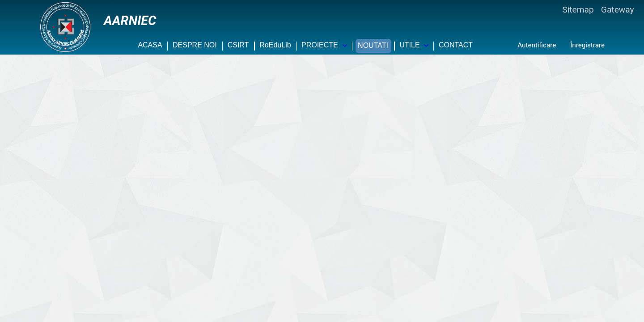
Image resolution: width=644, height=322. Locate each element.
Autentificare (537, 45)
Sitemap (578, 10)
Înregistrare (587, 45)
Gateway (618, 10)
